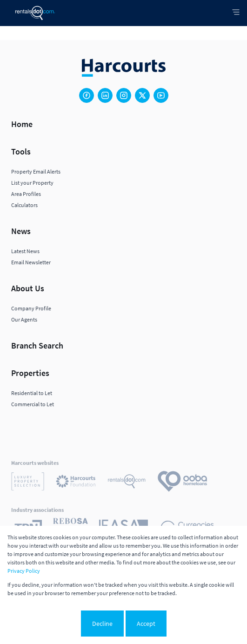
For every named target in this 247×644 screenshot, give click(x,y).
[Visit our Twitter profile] (142, 95)
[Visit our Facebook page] (87, 95)
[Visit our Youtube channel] (161, 95)
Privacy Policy (24, 571)
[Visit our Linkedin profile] (105, 95)
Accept (146, 624)
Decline (102, 624)
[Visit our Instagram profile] (124, 95)
